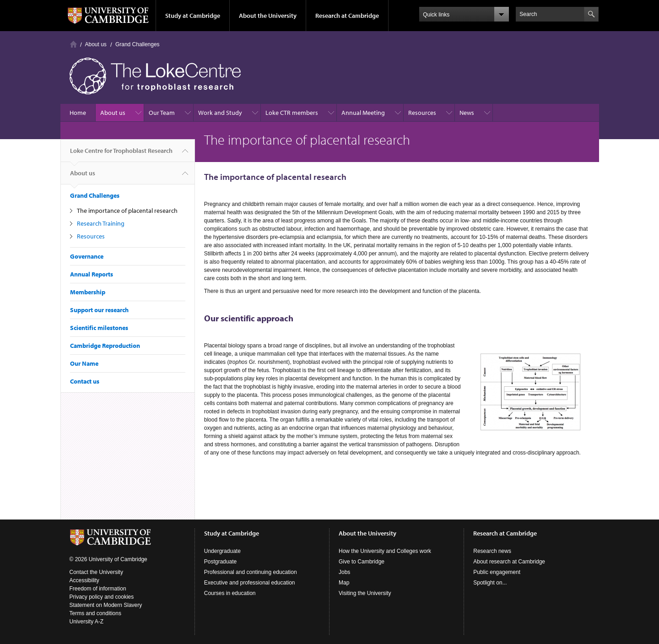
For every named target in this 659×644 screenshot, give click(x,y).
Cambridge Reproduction (105, 346)
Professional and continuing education (251, 572)
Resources (422, 113)
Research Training (101, 223)
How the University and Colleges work (385, 551)
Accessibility (84, 580)
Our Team (162, 113)
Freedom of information (98, 589)
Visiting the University (365, 593)
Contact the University (96, 572)
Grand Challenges (138, 44)
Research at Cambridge (347, 16)
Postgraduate (220, 562)
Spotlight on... (490, 583)
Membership (88, 292)
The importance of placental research (127, 211)
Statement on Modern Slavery (106, 605)
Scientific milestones (99, 328)
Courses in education (230, 593)
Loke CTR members (292, 113)
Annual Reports (92, 274)
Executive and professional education (250, 583)
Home (73, 44)
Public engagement (497, 572)
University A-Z (87, 622)
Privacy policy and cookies (102, 597)
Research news (492, 551)
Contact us (85, 381)
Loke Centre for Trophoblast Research (121, 154)
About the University (268, 16)
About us (96, 44)
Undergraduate (222, 551)
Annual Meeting (363, 113)
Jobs (344, 572)
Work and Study (220, 113)
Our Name (84, 363)
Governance (87, 256)
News (467, 113)
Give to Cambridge (362, 562)
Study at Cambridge (193, 16)
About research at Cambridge (509, 562)
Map (344, 583)
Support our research (99, 310)
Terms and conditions (95, 613)
